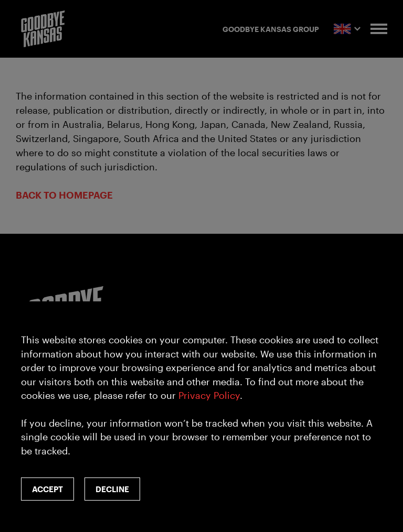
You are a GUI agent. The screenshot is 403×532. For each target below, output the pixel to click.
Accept (47, 489)
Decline (112, 489)
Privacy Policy (209, 395)
